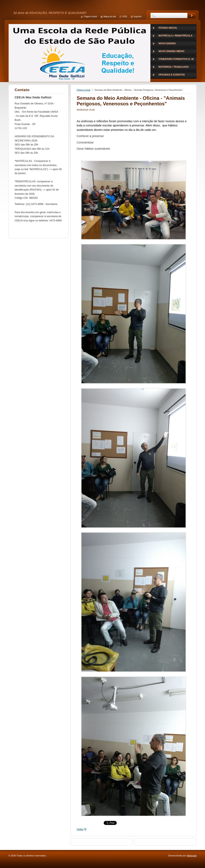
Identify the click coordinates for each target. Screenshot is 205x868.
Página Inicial (90, 16)
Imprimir (138, 16)
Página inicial (83, 90)
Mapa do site (110, 16)
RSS (125, 16)
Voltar (80, 829)
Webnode (192, 856)
